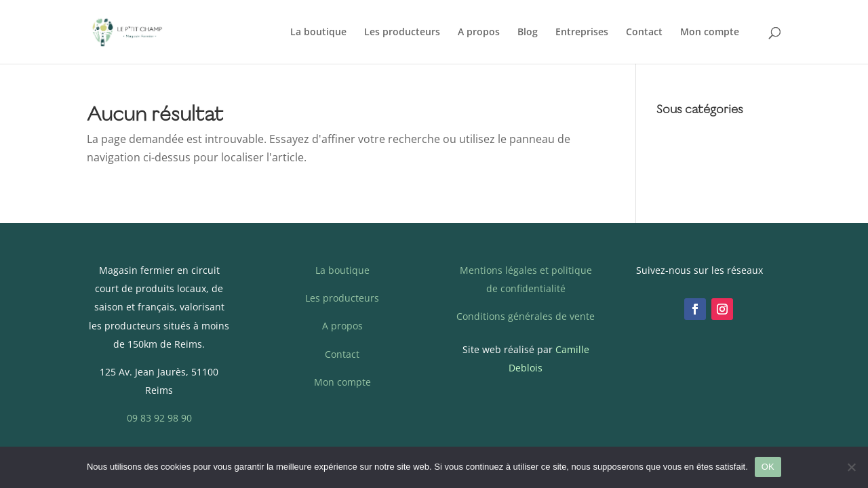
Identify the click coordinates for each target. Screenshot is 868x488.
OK (768, 467)
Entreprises (582, 33)
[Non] (851, 467)
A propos (479, 33)
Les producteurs (402, 33)
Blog (528, 33)
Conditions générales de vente (526, 316)
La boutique (318, 33)
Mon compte (710, 33)
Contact (644, 33)
